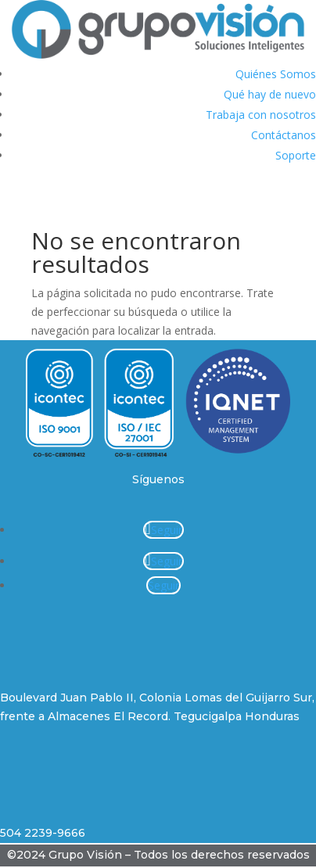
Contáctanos (284, 135)
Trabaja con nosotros (261, 115)
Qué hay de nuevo (270, 94)
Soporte (296, 155)
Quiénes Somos (276, 74)
